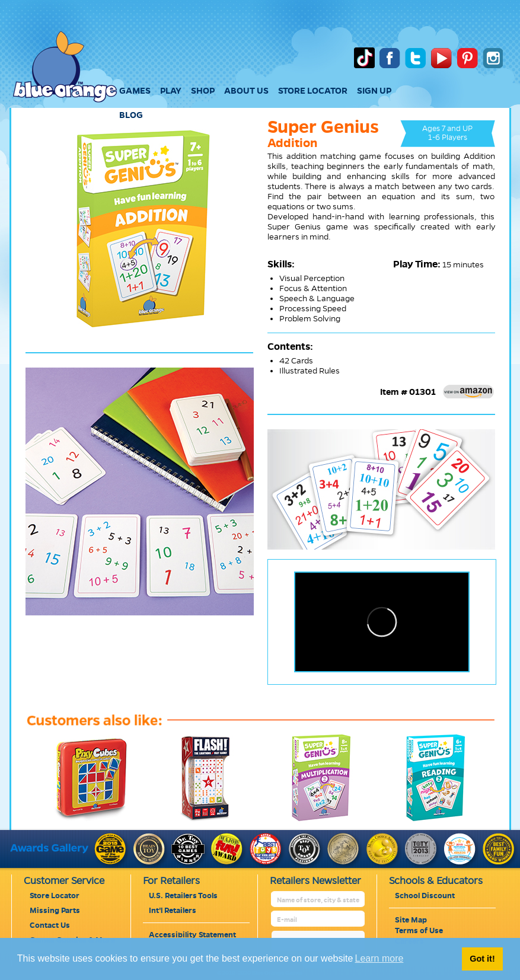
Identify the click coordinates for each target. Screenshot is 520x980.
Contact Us (50, 925)
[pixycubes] (82, 822)
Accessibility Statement (192, 935)
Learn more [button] (379, 958)
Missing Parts (55, 911)
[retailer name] (319, 900)
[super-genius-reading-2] (425, 822)
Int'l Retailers (173, 911)
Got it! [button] (482, 959)
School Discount (425, 896)
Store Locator (55, 896)
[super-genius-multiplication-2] (311, 822)
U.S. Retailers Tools (183, 896)
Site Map (411, 920)
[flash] (196, 822)
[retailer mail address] (319, 920)
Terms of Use (419, 931)
